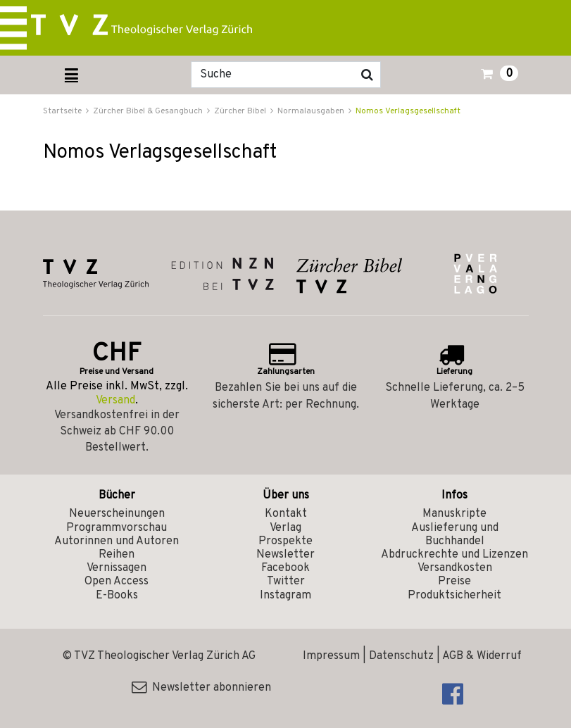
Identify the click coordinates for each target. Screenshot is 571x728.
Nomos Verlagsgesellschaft (408, 111)
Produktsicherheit (454, 596)
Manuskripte (454, 514)
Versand (115, 401)
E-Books (117, 596)
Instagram (285, 596)
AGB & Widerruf (482, 656)
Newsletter (285, 555)
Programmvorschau (117, 528)
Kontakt (286, 514)
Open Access (117, 582)
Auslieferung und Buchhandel (455, 535)
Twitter (286, 582)
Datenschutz (401, 656)
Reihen (117, 555)
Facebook (285, 568)
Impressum (331, 656)
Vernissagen (117, 568)
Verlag (285, 528)
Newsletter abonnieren (201, 688)
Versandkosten (455, 568)
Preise (454, 582)
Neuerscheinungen (117, 514)
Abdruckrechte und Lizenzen (454, 555)
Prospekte (285, 541)
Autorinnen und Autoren (117, 541)
